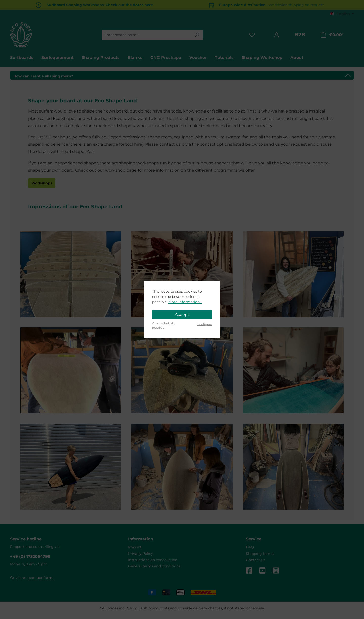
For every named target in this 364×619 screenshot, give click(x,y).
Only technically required (164, 326)
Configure (205, 324)
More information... (185, 302)
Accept (182, 314)
